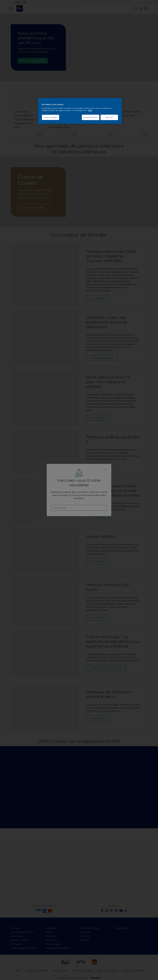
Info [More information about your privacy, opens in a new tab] (90, 110)
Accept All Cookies (91, 117)
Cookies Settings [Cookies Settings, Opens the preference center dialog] (51, 117)
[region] (80, 111)
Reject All (109, 117)
